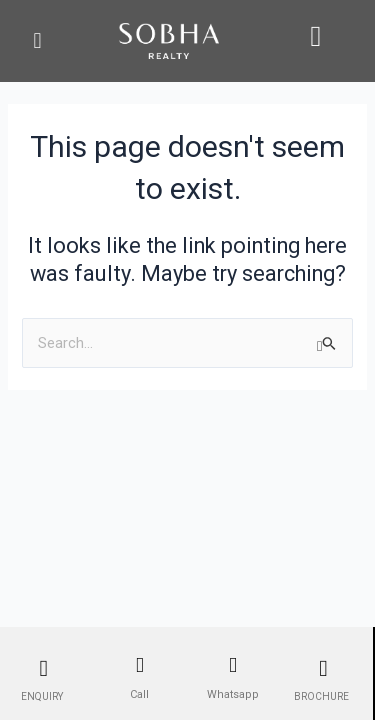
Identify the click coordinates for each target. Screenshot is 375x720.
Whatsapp (233, 694)
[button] (37, 40)
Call (139, 694)
